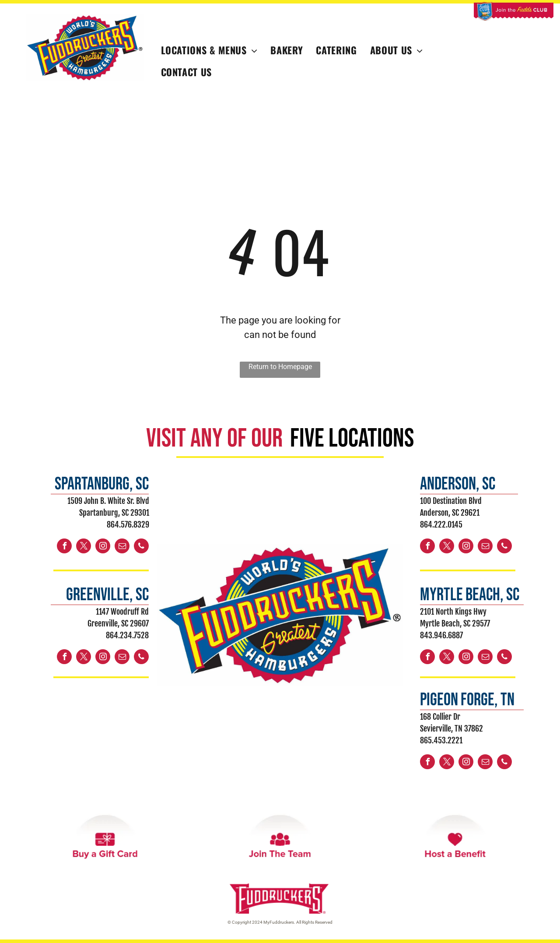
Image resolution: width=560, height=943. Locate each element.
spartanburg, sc (102, 484)
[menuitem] (209, 50)
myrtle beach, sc (470, 595)
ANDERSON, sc (458, 484)
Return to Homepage (280, 367)
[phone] (141, 547)
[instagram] (103, 547)
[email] (122, 547)
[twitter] (84, 547)
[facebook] (64, 547)
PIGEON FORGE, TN (467, 700)
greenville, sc (107, 595)
